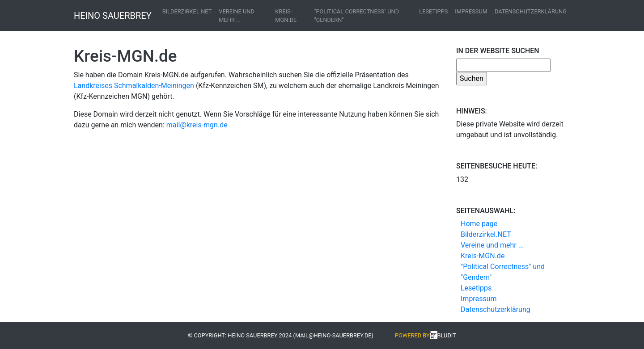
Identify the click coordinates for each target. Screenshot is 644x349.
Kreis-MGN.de (286, 16)
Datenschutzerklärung (531, 11)
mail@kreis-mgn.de (197, 125)
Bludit (447, 335)
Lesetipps (433, 11)
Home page (479, 224)
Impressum (471, 11)
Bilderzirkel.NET (187, 11)
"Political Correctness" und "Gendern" (356, 16)
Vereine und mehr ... (236, 16)
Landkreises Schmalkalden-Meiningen (134, 86)
